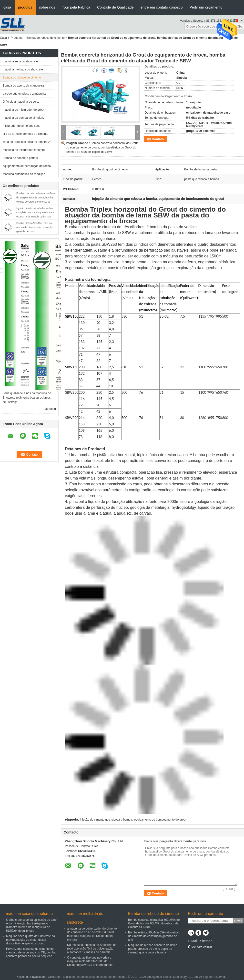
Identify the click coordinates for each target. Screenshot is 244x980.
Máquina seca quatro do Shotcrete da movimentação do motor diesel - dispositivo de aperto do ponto (30, 940)
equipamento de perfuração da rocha (27, 166)
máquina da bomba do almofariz (24, 118)
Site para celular (200, 947)
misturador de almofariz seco (21, 126)
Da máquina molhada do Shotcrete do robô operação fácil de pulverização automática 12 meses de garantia (92, 949)
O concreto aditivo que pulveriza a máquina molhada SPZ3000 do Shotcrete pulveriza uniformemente (90, 961)
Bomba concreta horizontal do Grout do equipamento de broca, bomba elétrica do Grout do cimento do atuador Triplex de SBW (102, 147)
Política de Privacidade (31, 977)
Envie (238, 921)
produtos (25, 7)
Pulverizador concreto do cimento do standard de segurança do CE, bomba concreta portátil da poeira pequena (31, 952)
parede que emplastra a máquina (24, 94)
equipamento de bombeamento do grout (160, 820)
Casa (3, 38)
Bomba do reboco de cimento (46, 38)
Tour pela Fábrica (76, 7)
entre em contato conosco (162, 7)
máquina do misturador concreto (24, 150)
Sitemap (206, 941)
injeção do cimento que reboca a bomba (106, 820)
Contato (158, 139)
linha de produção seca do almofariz (26, 142)
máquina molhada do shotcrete (23, 69)
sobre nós (47, 7)
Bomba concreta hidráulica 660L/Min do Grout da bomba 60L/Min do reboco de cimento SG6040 (154, 923)
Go (240, 26)
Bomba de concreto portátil (20, 158)
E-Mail (193, 941)
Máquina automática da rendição (24, 174)
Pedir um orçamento (206, 7)
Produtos (17, 38)
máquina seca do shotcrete (20, 61)
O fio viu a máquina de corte (21, 102)
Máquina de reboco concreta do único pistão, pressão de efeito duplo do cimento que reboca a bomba (153, 949)
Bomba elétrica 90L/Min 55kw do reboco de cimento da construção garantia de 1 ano (34, 227)
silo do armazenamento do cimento (25, 134)
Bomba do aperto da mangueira (23, 86)
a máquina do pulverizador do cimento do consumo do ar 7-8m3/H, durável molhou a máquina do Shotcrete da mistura (92, 934)
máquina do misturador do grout (23, 110)
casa (7, 7)
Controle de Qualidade (115, 7)
